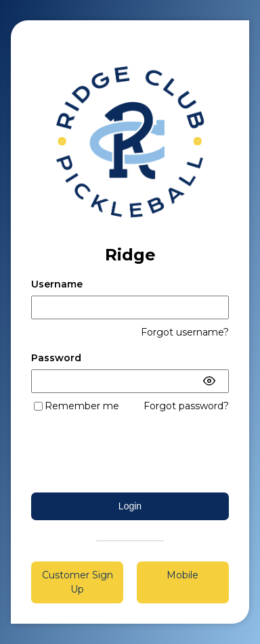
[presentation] (130, 453)
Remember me (82, 406)
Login (130, 506)
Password (56, 358)
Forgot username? (185, 332)
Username (57, 284)
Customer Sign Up (78, 582)
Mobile (182, 575)
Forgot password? (186, 406)
